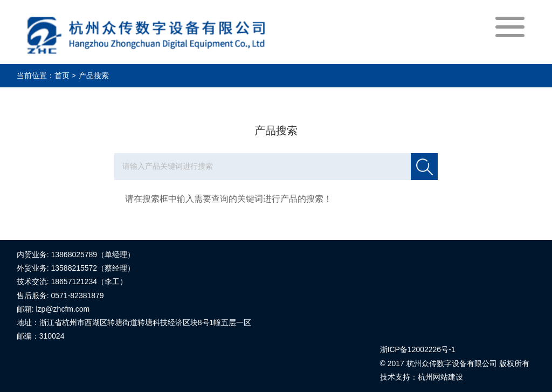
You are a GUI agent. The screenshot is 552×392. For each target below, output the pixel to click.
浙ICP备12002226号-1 (418, 349)
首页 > (65, 75)
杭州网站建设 (440, 377)
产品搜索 (94, 75)
